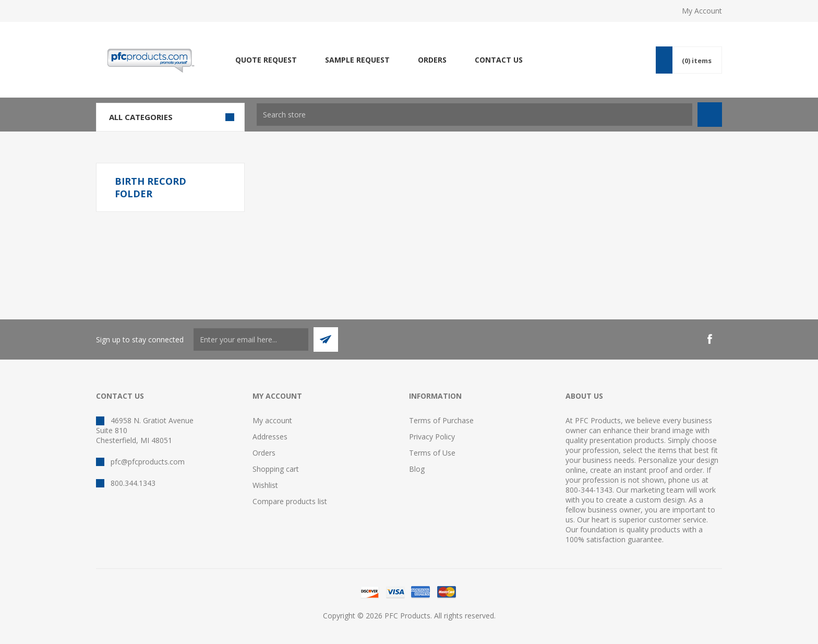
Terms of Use (432, 453)
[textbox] (474, 115)
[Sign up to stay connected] (251, 339)
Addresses (270, 437)
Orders (264, 453)
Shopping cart (276, 469)
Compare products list (290, 501)
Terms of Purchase (441, 420)
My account (272, 420)
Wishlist (265, 485)
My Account (702, 11)
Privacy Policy (432, 437)
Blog (417, 469)
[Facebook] (709, 339)
